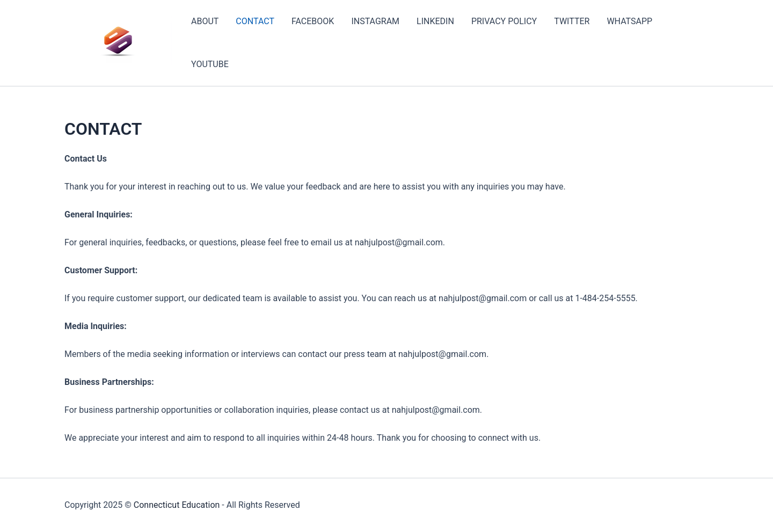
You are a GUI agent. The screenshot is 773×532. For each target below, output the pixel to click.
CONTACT (255, 21)
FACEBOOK (313, 21)
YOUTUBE (210, 64)
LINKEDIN (435, 21)
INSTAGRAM (375, 21)
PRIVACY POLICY (504, 21)
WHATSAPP (629, 21)
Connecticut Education (177, 505)
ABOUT (205, 21)
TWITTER (572, 21)
